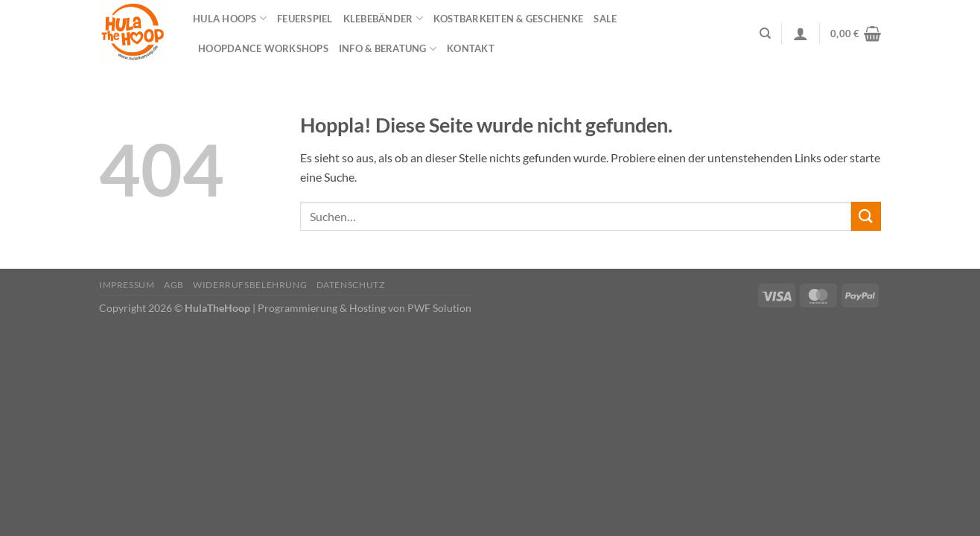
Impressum (127, 285)
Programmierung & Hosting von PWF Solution (365, 308)
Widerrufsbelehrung (250, 285)
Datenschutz (351, 285)
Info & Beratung (388, 49)
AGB (174, 285)
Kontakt (471, 48)
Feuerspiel (305, 19)
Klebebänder (383, 18)
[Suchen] (765, 33)
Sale (605, 19)
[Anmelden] (801, 33)
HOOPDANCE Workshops (263, 48)
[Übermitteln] (866, 216)
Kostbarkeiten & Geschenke (508, 19)
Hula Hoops (230, 18)
